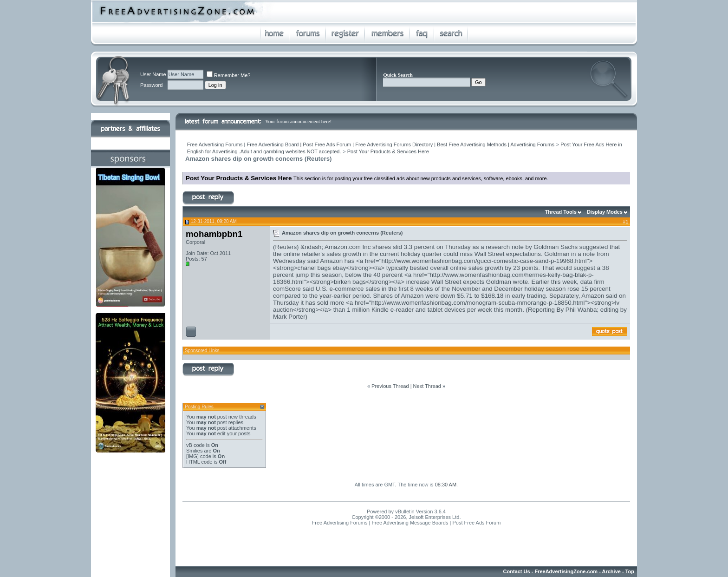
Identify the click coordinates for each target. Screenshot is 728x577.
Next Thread (427, 386)
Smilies (194, 451)
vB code (195, 445)
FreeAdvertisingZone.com (566, 571)
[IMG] (192, 456)
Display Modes (605, 212)
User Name (153, 74)
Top (630, 571)
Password (151, 85)
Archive (611, 571)
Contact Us (517, 571)
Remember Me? (229, 75)
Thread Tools (561, 212)
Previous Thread (390, 386)
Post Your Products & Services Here (388, 151)
